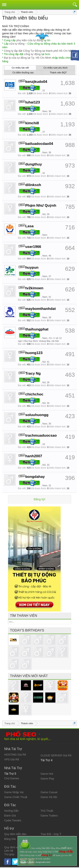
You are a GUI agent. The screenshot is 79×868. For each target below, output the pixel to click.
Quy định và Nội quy (17, 847)
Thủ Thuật (47, 811)
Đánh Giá (10, 816)
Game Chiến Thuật (16, 797)
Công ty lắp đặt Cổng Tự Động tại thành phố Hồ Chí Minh (39, 51)
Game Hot (47, 774)
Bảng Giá (10, 839)
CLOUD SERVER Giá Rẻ (56, 755)
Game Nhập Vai (14, 792)
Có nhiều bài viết (20, 68)
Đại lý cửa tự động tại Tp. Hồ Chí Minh (28, 58)
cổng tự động (32, 54)
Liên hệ (9, 851)
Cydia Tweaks (13, 820)
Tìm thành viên (24, 616)
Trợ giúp (9, 854)
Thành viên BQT (58, 73)
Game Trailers (49, 816)
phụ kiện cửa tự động (30, 40)
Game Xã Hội (49, 797)
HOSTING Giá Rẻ (15, 755)
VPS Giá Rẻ (12, 759)
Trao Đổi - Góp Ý (51, 834)
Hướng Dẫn (11, 811)
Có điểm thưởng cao (23, 73)
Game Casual (49, 792)
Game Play (47, 779)
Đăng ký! (39, 499)
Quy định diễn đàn (15, 834)
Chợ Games (12, 778)
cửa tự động (17, 44)
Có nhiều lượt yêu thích (56, 68)
